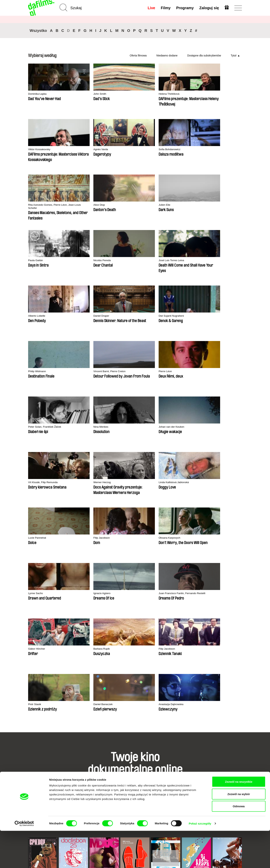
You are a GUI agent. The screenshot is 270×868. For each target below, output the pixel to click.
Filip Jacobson (37, 371)
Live (151, 8)
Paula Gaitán (210, 150)
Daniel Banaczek (213, 427)
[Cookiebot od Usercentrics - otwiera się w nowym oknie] (24, 861)
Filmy (165, 8)
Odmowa (239, 843)
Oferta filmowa (138, 55)
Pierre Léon (122, 260)
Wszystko (38, 31)
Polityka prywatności (42, 776)
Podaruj (106, 783)
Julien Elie (165, 150)
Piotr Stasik (166, 427)
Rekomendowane (76, 776)
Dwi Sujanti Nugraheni (216, 205)
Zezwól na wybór (239, 831)
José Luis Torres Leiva (86, 205)
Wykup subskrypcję (109, 775)
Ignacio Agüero (168, 371)
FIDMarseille (157, 660)
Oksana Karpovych (84, 371)
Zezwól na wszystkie (239, 819)
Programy (184, 8)
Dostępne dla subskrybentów (204, 55)
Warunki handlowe (40, 780)
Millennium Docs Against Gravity (102, 661)
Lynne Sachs (123, 371)
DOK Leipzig (127, 660)
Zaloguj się (209, 8)
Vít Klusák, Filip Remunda (88, 316)
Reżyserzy (72, 787)
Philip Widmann (38, 260)
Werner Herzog (125, 316)
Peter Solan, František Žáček (177, 260)
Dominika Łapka (38, 94)
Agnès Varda (210, 94)
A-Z (67, 770)
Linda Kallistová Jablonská (175, 316)
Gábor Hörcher (37, 427)
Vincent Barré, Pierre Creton (89, 260)
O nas (32, 770)
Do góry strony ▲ (231, 765)
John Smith (79, 94)
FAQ (104, 787)
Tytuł (233, 55)
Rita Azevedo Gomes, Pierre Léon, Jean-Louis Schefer (89, 151)
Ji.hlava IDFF (189, 660)
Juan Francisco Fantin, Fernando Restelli (216, 373)
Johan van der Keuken (42, 316)
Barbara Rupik (81, 427)
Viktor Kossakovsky (171, 94)
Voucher (107, 780)
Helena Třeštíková (126, 94)
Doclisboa (64, 660)
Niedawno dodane (167, 55)
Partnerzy (34, 773)
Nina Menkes (210, 260)
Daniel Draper (167, 205)
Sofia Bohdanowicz (40, 150)
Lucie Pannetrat (212, 316)
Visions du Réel (220, 660)
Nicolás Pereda (38, 205)
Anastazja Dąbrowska (42, 482)
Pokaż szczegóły (200, 861)
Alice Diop (121, 150)
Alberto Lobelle (124, 205)
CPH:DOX (33, 660)
